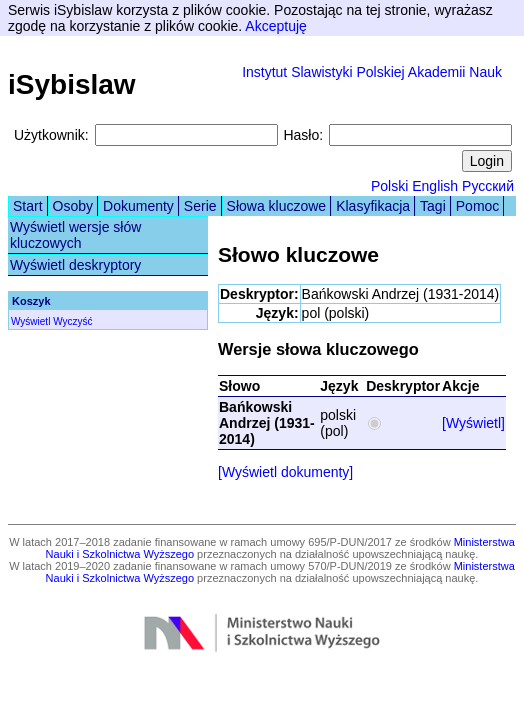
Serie (200, 206)
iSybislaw (72, 84)
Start (28, 206)
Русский (488, 186)
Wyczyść (72, 321)
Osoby (73, 206)
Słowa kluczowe (277, 206)
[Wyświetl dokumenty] (285, 472)
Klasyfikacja (373, 206)
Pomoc (478, 206)
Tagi (433, 206)
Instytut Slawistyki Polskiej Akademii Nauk (372, 72)
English (435, 186)
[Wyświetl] (473, 423)
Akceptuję (275, 26)
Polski (389, 186)
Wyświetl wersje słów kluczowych (75, 235)
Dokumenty (138, 206)
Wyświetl (30, 321)
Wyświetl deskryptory (75, 265)
